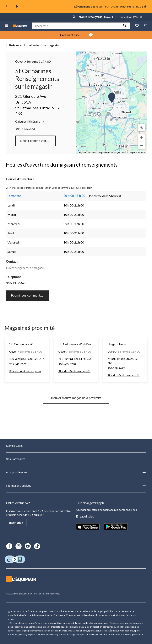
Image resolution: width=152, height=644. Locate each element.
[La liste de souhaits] (137, 26)
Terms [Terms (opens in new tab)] (125, 153)
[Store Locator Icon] (74, 17)
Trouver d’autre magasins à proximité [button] (76, 398)
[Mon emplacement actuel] (142, 127)
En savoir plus (85, 516)
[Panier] (145, 26)
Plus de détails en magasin (25, 371)
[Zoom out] (142, 146)
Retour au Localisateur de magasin (34, 45)
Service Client (76, 446)
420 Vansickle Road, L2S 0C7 (27, 359)
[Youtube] (28, 546)
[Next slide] (145, 7)
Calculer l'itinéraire (30, 121)
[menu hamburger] (7, 26)
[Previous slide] (7, 7)
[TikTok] (37, 546)
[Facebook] (9, 546)
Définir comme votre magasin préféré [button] (38, 141)
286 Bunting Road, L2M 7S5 (75, 359)
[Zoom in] (142, 138)
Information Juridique (76, 486)
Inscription (16, 523)
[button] (125, 26)
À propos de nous (76, 472)
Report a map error (138, 153)
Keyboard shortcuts (87, 153)
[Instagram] (19, 546)
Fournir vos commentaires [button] (29, 295)
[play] (17, 7)
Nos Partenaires (76, 459)
